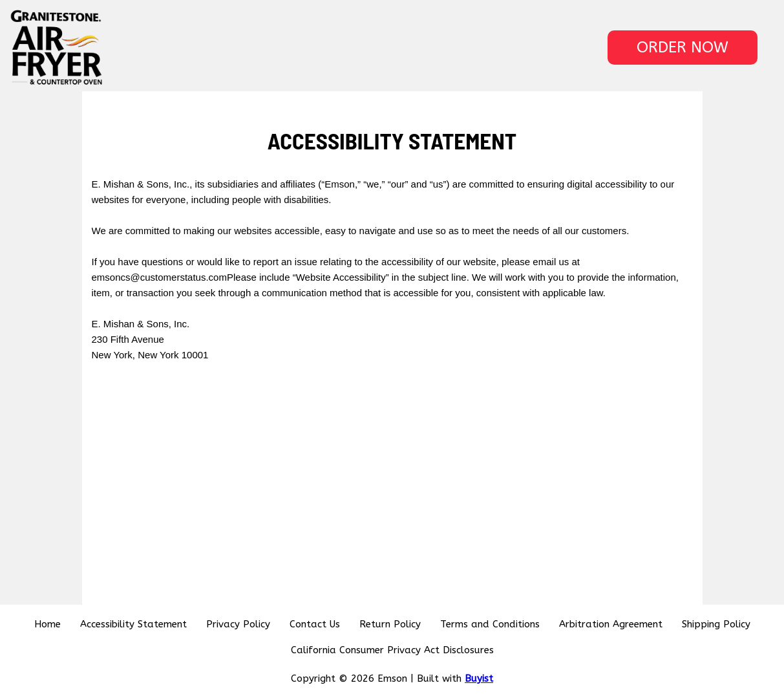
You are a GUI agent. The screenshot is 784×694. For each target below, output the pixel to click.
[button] (683, 48)
